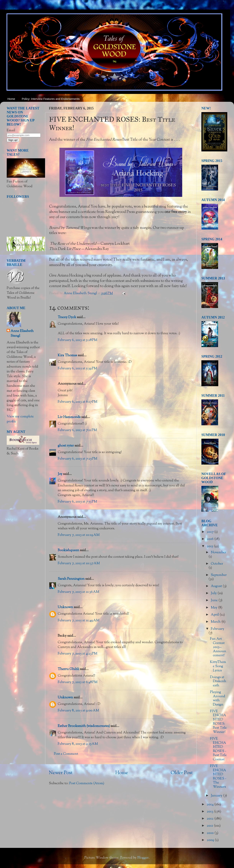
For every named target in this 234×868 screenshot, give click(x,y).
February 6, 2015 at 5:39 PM (77, 369)
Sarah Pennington (71, 579)
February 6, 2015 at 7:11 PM (77, 430)
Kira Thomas (67, 356)
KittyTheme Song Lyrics (218, 666)
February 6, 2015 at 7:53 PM (77, 502)
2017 (211, 532)
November (218, 553)
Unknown (65, 607)
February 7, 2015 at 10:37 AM (79, 563)
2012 (211, 819)
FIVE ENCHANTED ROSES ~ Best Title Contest (218, 749)
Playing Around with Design (218, 698)
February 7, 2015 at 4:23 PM (77, 654)
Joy (60, 474)
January (217, 796)
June (215, 600)
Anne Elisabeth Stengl (22, 334)
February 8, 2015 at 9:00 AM (78, 711)
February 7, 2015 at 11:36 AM (78, 592)
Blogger (143, 858)
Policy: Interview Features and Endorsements (51, 99)
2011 (210, 826)
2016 (211, 539)
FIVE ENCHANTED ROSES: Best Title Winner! (218, 722)
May (214, 608)
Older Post (182, 773)
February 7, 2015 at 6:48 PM (78, 682)
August (217, 586)
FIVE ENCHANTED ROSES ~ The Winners (218, 777)
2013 (210, 812)
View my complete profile (20, 419)
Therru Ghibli (68, 669)
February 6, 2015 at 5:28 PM (77, 340)
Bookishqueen (68, 550)
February (218, 629)
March (216, 622)
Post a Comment (66, 754)
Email (11, 131)
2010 (211, 833)
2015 (210, 546)
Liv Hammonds (69, 417)
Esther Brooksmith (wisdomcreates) (84, 726)
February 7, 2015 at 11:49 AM (79, 621)
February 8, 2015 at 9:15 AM (78, 744)
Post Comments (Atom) (87, 783)
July (214, 593)
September (219, 575)
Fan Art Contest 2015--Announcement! (218, 647)
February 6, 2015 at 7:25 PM (77, 459)
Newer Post (61, 773)
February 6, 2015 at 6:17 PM (77, 402)
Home (11, 99)
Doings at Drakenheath (218, 681)
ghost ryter (66, 446)
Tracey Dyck (67, 317)
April (215, 615)
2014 (211, 805)
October (217, 564)
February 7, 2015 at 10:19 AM (79, 535)
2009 (211, 840)
